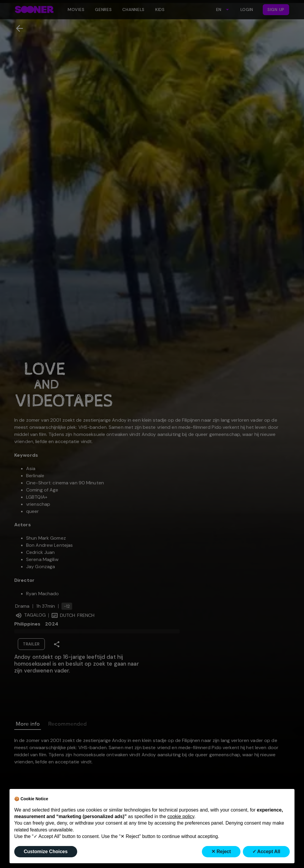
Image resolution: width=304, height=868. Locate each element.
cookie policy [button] (181, 816)
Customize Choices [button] (46, 852)
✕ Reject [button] (221, 852)
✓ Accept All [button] (266, 852)
